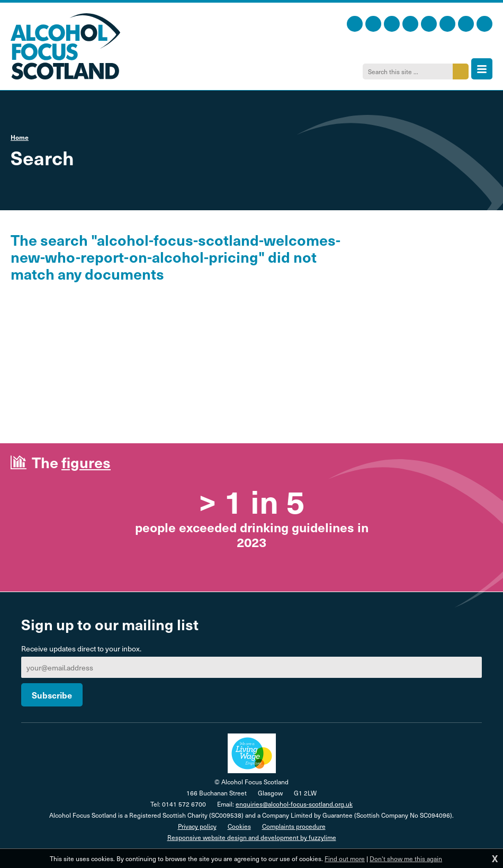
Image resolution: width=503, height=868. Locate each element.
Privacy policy (197, 826)
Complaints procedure (294, 826)
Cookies (239, 826)
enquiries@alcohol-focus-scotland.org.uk (294, 804)
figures (86, 462)
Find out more (345, 858)
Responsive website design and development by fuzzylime (252, 837)
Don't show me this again (406, 858)
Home (20, 137)
